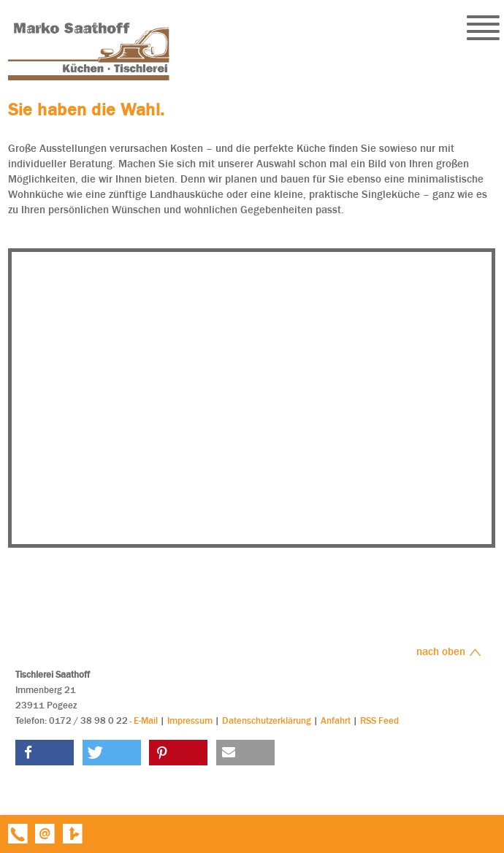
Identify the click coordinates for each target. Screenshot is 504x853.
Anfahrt (336, 720)
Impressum (190, 720)
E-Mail (146, 720)
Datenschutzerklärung (267, 720)
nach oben (449, 651)
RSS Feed (379, 720)
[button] (45, 753)
